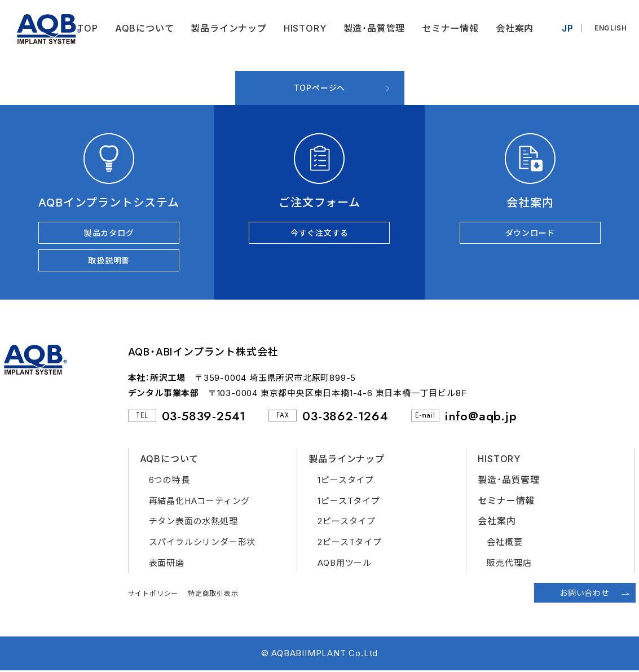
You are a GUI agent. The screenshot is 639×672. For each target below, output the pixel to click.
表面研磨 (167, 565)
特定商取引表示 (213, 594)
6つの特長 (169, 481)
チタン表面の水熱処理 (193, 523)
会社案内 (514, 28)
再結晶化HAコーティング (200, 502)
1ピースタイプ (346, 481)
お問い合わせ (585, 594)
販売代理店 (509, 565)
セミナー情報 (449, 28)
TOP (86, 28)
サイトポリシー (153, 594)
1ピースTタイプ (349, 502)
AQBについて (144, 28)
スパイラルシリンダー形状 (202, 544)
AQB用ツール (345, 565)
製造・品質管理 (373, 28)
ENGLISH (610, 28)
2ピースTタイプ (349, 544)
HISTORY (304, 28)
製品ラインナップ (227, 28)
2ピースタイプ (347, 523)
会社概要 (504, 544)
